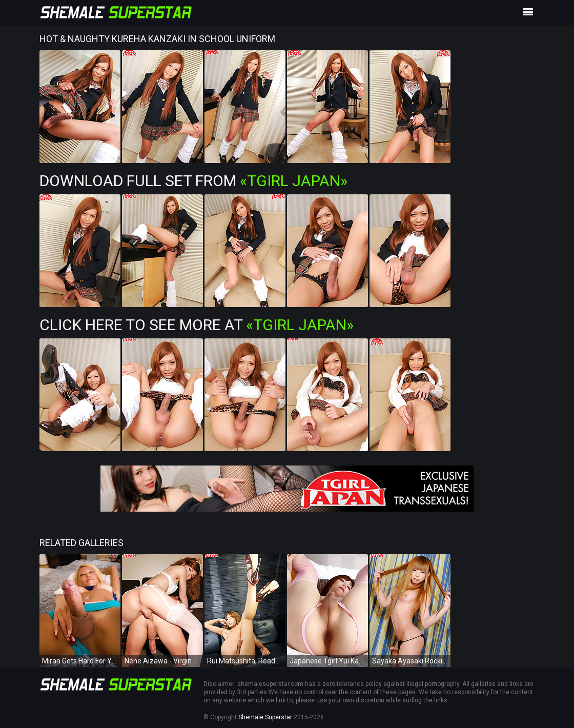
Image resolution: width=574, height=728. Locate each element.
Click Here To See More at (197, 325)
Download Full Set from (193, 181)
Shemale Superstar (265, 717)
